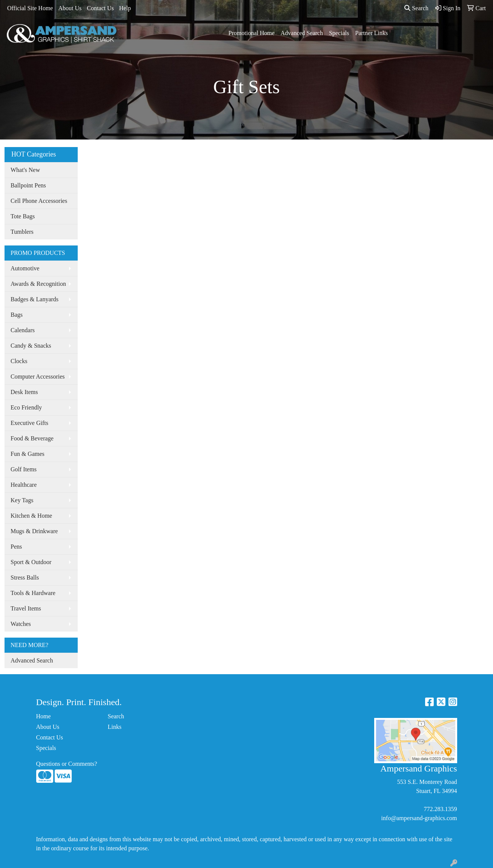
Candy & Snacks (31, 346)
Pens (16, 547)
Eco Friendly (26, 407)
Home (44, 716)
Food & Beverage (32, 438)
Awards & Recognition (38, 284)
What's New (25, 170)
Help (125, 8)
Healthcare (24, 485)
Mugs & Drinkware (34, 531)
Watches (21, 624)
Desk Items (24, 392)
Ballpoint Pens (28, 185)
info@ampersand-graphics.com (419, 818)
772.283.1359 (441, 809)
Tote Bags (23, 216)
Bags (17, 315)
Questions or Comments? (67, 764)
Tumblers (22, 232)
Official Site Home (30, 8)
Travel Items (26, 608)
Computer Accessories (38, 376)
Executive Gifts (29, 423)
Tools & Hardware (33, 593)
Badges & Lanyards (35, 299)
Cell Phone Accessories (39, 201)
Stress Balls (25, 577)
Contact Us (100, 8)
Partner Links (372, 33)
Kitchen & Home (31, 516)
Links (115, 727)
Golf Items (24, 469)
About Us (70, 8)
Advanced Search (302, 33)
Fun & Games (28, 454)
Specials (339, 33)
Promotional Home (252, 33)
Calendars (23, 330)
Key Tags (22, 500)
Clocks (19, 361)
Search (416, 8)
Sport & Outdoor (31, 562)
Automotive (25, 268)
